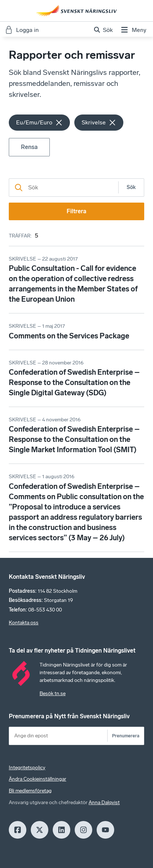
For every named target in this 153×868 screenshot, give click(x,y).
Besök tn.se (53, 693)
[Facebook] (18, 830)
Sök (131, 187)
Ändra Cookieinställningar (38, 779)
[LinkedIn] (61, 830)
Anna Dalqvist (104, 802)
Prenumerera (126, 736)
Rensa (29, 147)
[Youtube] (105, 830)
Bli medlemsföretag (30, 791)
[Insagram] (83, 830)
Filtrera (76, 211)
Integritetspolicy (27, 768)
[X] (40, 830)
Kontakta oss (24, 623)
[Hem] (76, 11)
